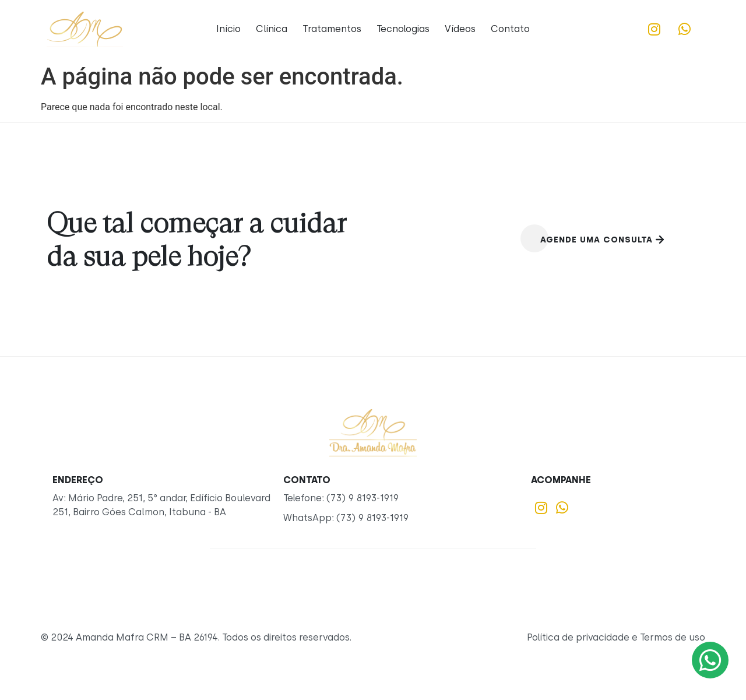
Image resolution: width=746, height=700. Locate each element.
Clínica (272, 29)
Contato (510, 29)
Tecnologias (403, 29)
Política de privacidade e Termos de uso (616, 637)
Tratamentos (332, 29)
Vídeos (460, 29)
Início (228, 29)
